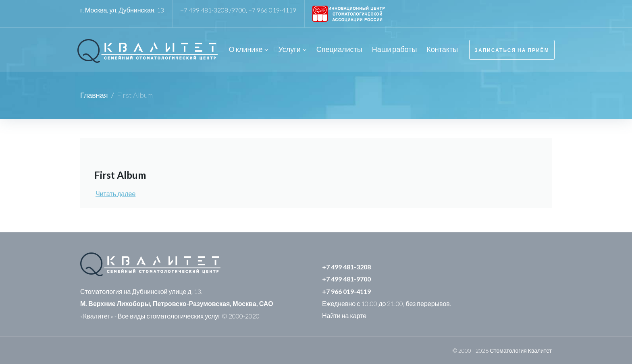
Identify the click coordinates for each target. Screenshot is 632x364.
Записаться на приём (511, 49)
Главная (94, 94)
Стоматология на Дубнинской (124, 291)
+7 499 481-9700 (346, 278)
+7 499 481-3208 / (206, 10)
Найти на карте (344, 315)
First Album (122, 174)
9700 (239, 10)
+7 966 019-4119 (273, 10)
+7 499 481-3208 (346, 266)
